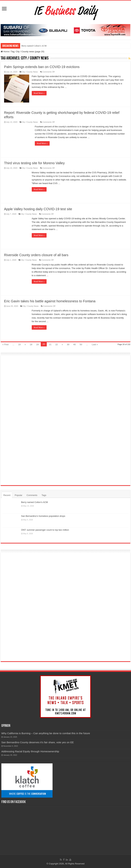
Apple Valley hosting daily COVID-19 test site (38, 209)
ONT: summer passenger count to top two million (45, 530)
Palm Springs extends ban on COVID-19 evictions (42, 67)
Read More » (39, 93)
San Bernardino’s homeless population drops (43, 516)
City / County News (30, 72)
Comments (32, 495)
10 (19, 344)
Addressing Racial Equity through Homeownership (30, 751)
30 (68, 344)
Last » (95, 344)
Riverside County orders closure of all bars (36, 255)
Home (5, 52)
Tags (44, 495)
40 (75, 344)
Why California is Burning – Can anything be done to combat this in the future (46, 733)
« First (5, 344)
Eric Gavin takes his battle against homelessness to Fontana (50, 301)
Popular (19, 495)
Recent (7, 495)
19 (37, 344)
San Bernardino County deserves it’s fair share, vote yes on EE (38, 742)
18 (31, 344)
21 (50, 344)
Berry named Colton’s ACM (34, 46)
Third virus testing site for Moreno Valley (34, 163)
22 (56, 344)
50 (81, 344)
